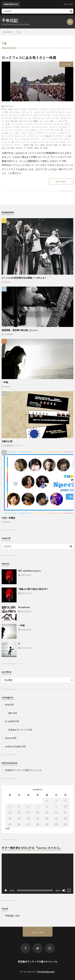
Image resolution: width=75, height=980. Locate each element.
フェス (24, 133)
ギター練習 (33, 121)
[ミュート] (64, 890)
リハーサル (60, 142)
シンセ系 (6, 124)
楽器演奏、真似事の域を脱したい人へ (20, 330)
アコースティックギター (38, 109)
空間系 (30, 148)
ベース (52, 133)
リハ (52, 142)
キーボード (14, 115)
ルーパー (9, 145)
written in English (13, 746)
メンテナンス (57, 139)
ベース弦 (57, 136)
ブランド (32, 133)
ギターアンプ (26, 115)
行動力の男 (7, 441)
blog (68, 64)
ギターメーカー (53, 118)
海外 (10, 713)
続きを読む (61, 181)
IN (6, 109)
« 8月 (7, 829)
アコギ (23, 109)
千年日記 (10, 21)
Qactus (7, 282)
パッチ (25, 130)
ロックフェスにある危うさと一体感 (29, 57)
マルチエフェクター (31, 139)
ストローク (58, 124)
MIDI (10, 109)
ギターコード (59, 115)
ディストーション (40, 127)
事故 (42, 145)
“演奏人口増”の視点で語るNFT (33, 589)
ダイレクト (25, 127)
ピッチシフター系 (55, 130)
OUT (16, 109)
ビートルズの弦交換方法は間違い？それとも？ (24, 278)
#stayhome (24, 607)
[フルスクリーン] (69, 890)
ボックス (9, 139)
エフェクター (15, 112)
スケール (47, 124)
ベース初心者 (46, 136)
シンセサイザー (62, 121)
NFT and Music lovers (29, 571)
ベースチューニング (16, 136)
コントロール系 (46, 121)
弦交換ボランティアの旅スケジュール (23, 770)
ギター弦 (23, 121)
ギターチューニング (22, 118)
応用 (64, 145)
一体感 (25, 145)
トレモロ (63, 127)
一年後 (5, 382)
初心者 (49, 145)
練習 (36, 148)
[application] (37, 874)
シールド (28, 124)
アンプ (65, 109)
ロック (18, 145)
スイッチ (38, 124)
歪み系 (19, 148)
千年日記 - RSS (12, 916)
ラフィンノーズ (22, 142)
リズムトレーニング (39, 142)
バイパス (17, 130)
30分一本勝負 (8, 518)
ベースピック (32, 136)
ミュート (45, 139)
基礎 (55, 145)
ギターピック (38, 118)
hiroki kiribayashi (46, 972)
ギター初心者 (11, 121)
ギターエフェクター (43, 115)
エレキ (37, 112)
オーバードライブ (49, 112)
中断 (31, 145)
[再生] (6, 890)
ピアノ (42, 130)
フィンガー (14, 133)
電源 (45, 148)
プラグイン (42, 133)
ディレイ (53, 127)
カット (5, 115)
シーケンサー (17, 124)
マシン (18, 139)
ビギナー (34, 130)
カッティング (65, 112)
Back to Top (37, 932)
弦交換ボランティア (13, 445)
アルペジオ (55, 109)
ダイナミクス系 (12, 127)
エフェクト (27, 112)
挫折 (13, 148)
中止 (37, 145)
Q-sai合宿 (9, 334)
